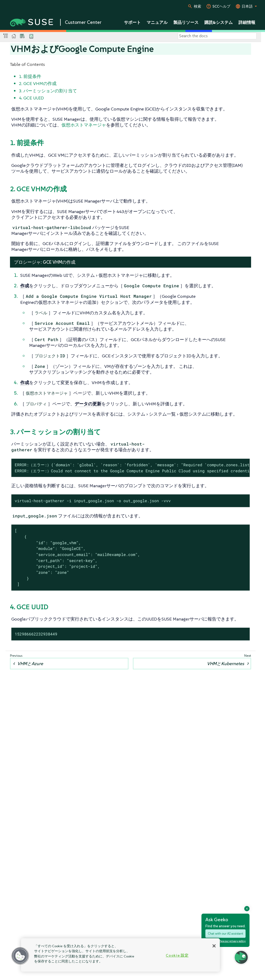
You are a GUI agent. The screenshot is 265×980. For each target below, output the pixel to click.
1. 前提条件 (30, 76)
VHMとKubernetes (225, 664)
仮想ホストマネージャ (84, 125)
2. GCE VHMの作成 (38, 83)
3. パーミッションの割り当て (48, 91)
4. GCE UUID (31, 98)
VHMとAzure (30, 664)
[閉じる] (214, 946)
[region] (120, 955)
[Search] (217, 36)
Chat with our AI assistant (225, 933)
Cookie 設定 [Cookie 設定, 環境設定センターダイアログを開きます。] (177, 955)
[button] (20, 956)
